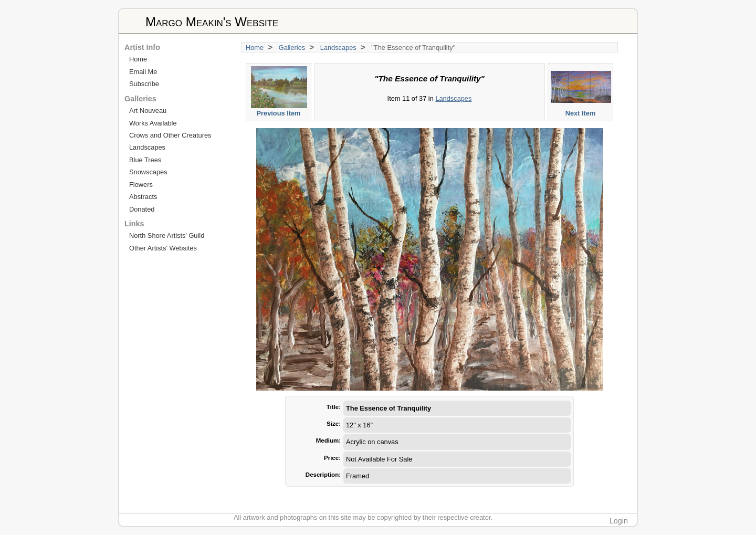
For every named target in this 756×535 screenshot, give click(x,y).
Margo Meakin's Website (212, 22)
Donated (142, 209)
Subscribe (144, 84)
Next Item (581, 92)
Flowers (141, 185)
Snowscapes (148, 172)
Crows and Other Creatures (170, 135)
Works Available (153, 123)
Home (255, 48)
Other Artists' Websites (163, 248)
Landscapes (338, 48)
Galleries (292, 48)
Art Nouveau (148, 111)
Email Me (143, 72)
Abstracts (143, 197)
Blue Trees (145, 160)
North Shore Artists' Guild (167, 235)
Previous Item (279, 92)
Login (619, 521)
